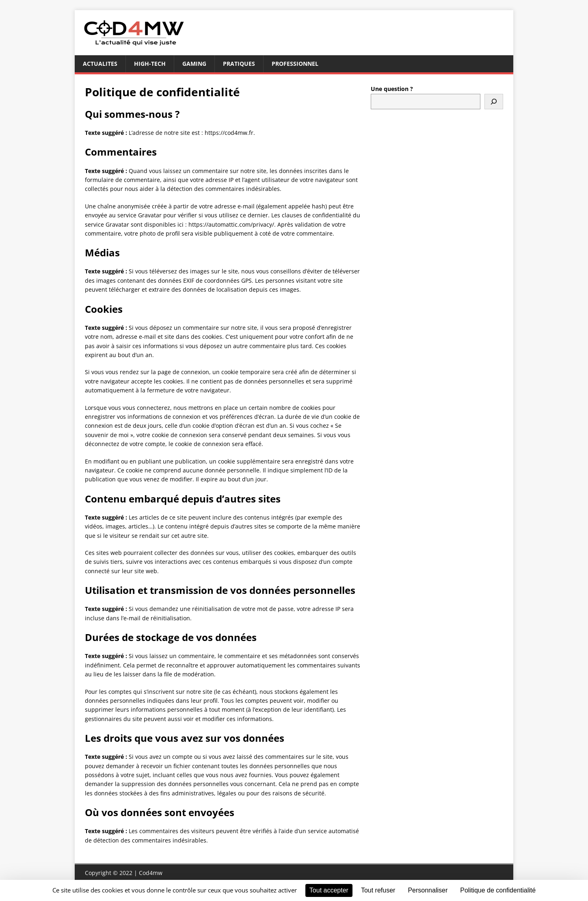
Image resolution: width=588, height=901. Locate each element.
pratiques (239, 64)
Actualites (100, 64)
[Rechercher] (494, 102)
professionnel (295, 64)
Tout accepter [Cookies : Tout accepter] (329, 890)
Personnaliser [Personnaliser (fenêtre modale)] (428, 890)
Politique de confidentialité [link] (498, 890)
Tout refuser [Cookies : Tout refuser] (378, 890)
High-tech (150, 64)
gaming (194, 64)
